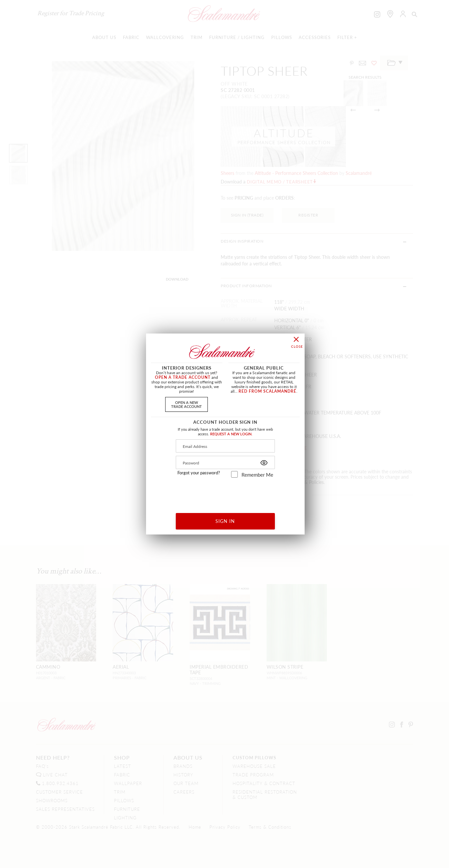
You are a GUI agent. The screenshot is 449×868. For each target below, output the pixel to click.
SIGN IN (225, 521)
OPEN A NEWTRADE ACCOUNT (187, 404)
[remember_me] (234, 474)
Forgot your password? (199, 473)
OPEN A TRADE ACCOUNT (183, 377)
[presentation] (225, 493)
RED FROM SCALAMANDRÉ (267, 391)
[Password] (225, 462)
